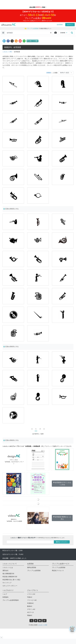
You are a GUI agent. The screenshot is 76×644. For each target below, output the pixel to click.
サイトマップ (7, 583)
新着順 (49, 73)
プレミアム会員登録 (34, 570)
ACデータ (30, 612)
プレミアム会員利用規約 (11, 600)
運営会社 (5, 570)
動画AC (30, 606)
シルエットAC (7, 52)
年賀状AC (30, 603)
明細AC (30, 615)
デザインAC (31, 609)
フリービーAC (32, 600)
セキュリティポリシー (10, 586)
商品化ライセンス (58, 570)
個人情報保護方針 (8, 574)
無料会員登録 (32, 567)
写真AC (30, 597)
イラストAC (31, 594)
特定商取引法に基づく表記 (11, 580)
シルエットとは (8, 567)
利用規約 (5, 597)
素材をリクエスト (62, 542)
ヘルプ (5, 594)
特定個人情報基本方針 (10, 577)
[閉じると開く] (1, 638)
